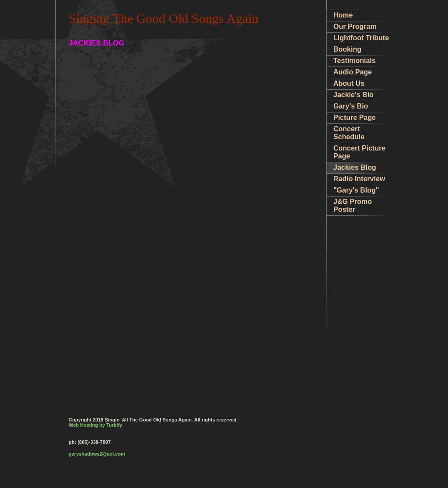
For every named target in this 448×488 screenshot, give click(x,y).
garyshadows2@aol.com (97, 454)
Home (343, 15)
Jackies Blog (355, 167)
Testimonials (355, 61)
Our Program (355, 26)
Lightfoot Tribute (361, 38)
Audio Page (353, 72)
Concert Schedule (349, 133)
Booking (347, 49)
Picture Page (355, 118)
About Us (349, 83)
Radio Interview (359, 179)
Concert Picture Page (359, 152)
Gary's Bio (351, 106)
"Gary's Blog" (356, 190)
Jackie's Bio (353, 95)
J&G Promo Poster (353, 205)
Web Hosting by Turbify (95, 425)
